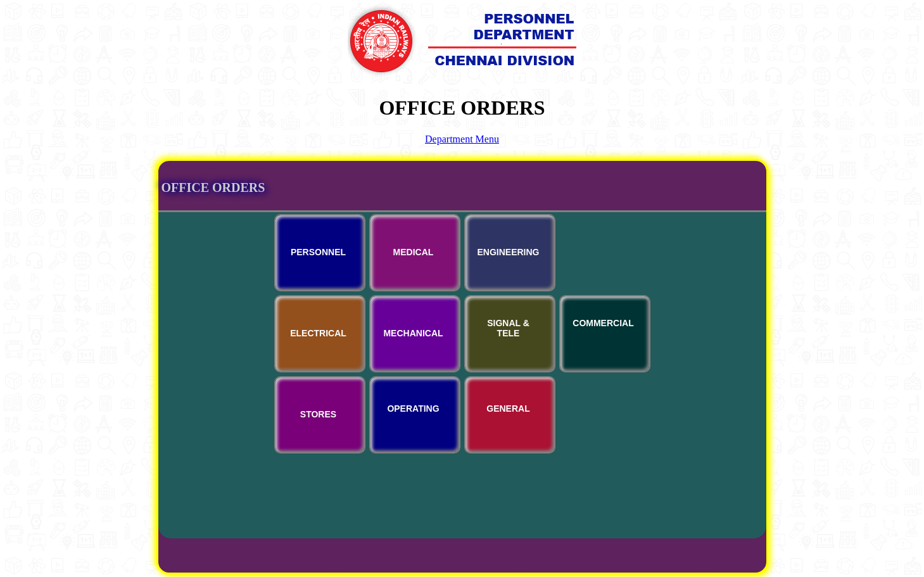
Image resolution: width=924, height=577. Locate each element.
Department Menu (462, 139)
